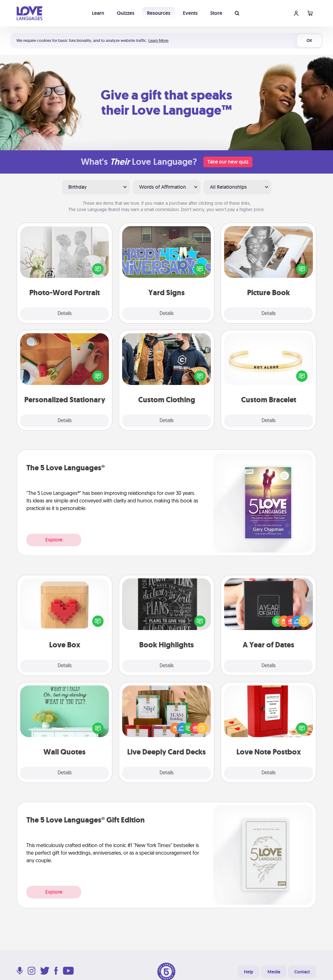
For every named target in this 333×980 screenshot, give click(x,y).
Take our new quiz (228, 162)
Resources (159, 13)
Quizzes (126, 13)
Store (216, 13)
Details (65, 314)
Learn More (158, 40)
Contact (302, 972)
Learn (98, 13)
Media (274, 972)
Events (190, 13)
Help (249, 972)
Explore (54, 540)
